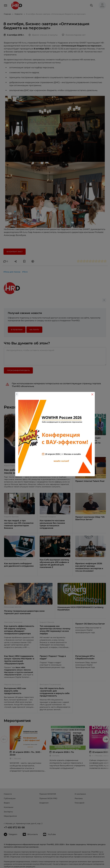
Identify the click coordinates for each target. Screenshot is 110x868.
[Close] (92, 394)
